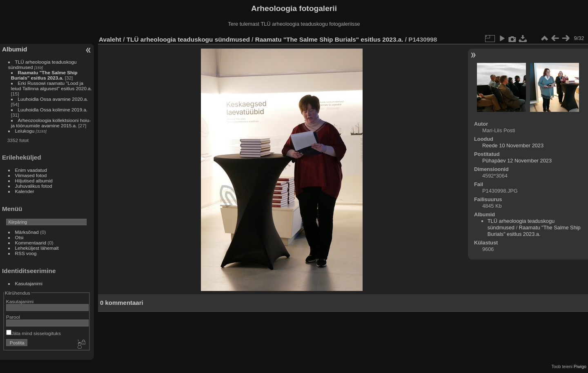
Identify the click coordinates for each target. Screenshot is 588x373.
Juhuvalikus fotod (34, 186)
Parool (13, 317)
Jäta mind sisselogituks (33, 333)
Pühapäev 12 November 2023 (517, 161)
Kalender (25, 191)
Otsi (19, 237)
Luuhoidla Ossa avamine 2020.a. (53, 99)
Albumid (14, 49)
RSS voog (26, 253)
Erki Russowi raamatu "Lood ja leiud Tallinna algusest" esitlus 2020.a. (51, 86)
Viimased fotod (31, 175)
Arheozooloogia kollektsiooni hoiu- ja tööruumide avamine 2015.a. (51, 123)
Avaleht (110, 39)
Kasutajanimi (29, 283)
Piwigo (580, 366)
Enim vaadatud (31, 170)
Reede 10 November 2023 (513, 145)
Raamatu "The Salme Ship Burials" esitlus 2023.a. (44, 75)
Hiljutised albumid (34, 181)
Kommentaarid (31, 243)
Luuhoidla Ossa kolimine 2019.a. (53, 110)
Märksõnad (27, 232)
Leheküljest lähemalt (37, 248)
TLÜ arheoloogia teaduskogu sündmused (188, 39)
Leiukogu (25, 131)
